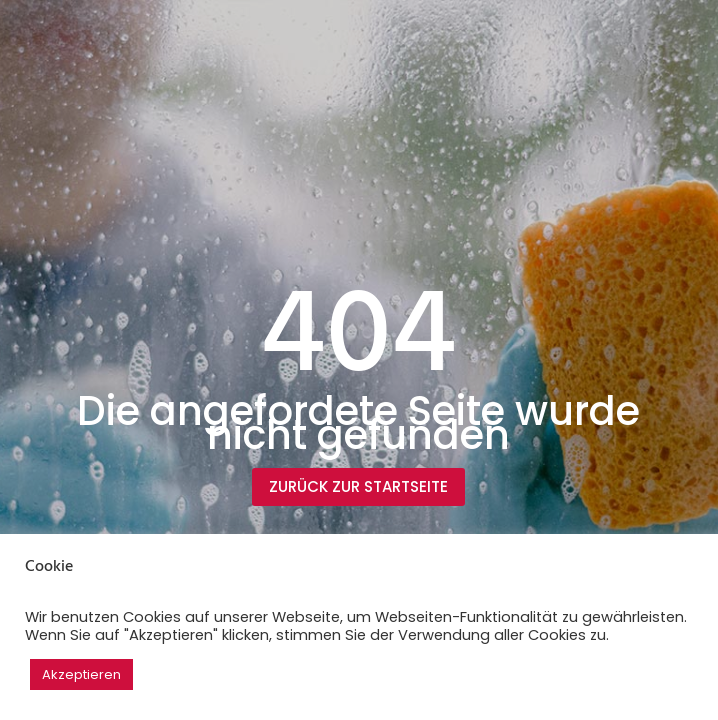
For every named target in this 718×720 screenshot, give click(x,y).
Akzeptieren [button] (81, 674)
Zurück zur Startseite (358, 486)
